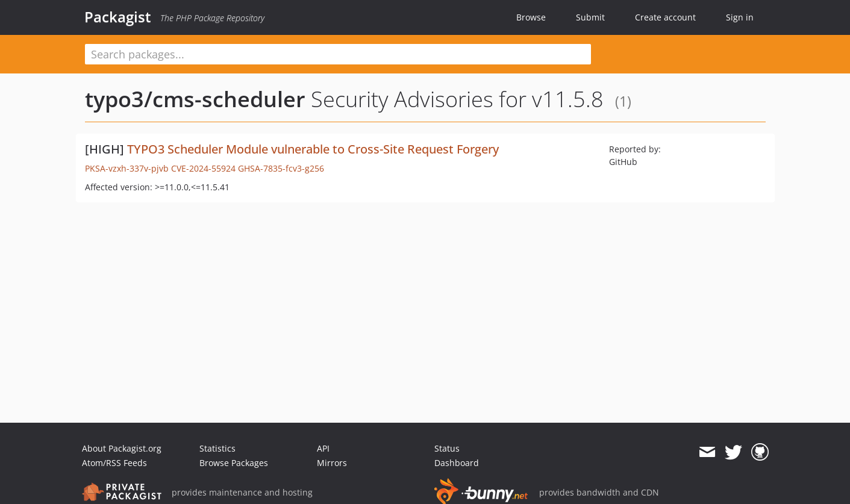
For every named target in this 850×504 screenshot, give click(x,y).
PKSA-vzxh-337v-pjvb (127, 168)
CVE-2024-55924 (203, 168)
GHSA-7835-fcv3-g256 (281, 168)
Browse (531, 17)
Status (447, 448)
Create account (665, 17)
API (323, 448)
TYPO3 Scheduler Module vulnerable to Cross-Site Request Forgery (313, 149)
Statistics (217, 448)
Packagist (118, 17)
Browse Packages (234, 463)
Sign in (740, 17)
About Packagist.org (122, 448)
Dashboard (457, 463)
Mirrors (332, 463)
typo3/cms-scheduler (195, 99)
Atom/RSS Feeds (114, 463)
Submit (590, 17)
